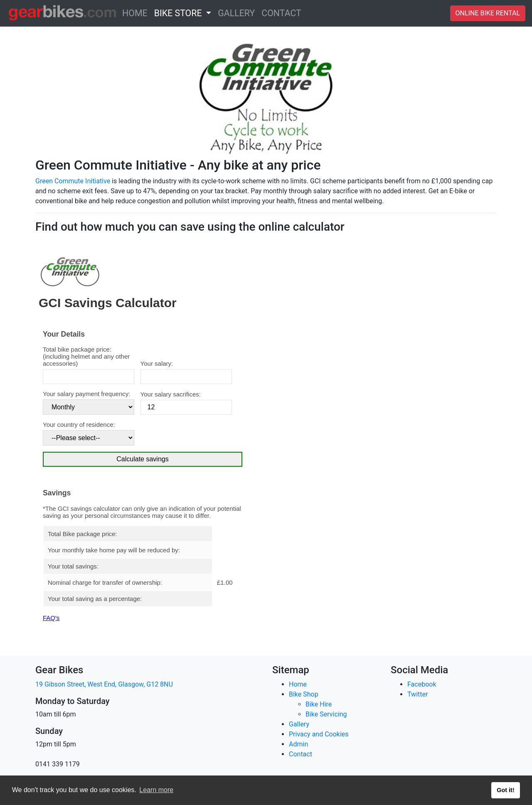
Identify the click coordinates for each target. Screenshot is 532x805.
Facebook (422, 684)
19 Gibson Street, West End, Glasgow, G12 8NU (104, 684)
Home (298, 684)
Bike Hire (319, 704)
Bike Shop (304, 694)
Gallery (299, 724)
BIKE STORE (179, 13)
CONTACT (283, 12)
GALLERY (238, 12)
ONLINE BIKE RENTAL (488, 13)
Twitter (417, 694)
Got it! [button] (505, 790)
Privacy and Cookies (319, 734)
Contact (300, 754)
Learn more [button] (156, 790)
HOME (137, 12)
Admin (298, 744)
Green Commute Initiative (73, 181)
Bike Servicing (326, 714)
